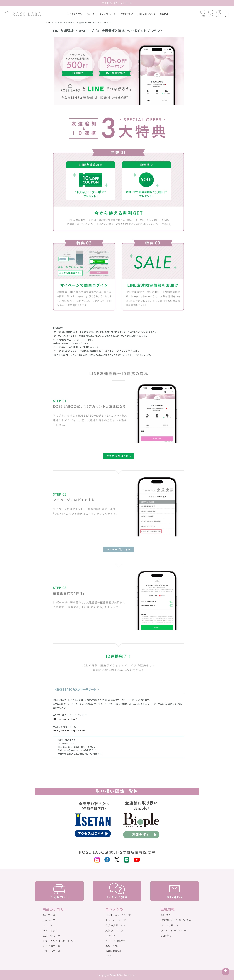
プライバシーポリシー (173, 930)
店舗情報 (164, 14)
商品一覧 (91, 14)
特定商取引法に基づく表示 (176, 920)
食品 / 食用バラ (52, 936)
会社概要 (166, 915)
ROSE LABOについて (118, 915)
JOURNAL (112, 946)
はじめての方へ (74, 14)
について (146, 14)
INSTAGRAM (113, 951)
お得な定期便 (127, 14)
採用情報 (166, 936)
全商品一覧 (49, 915)
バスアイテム (50, 930)
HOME (48, 23)
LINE (108, 956)
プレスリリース (170, 925)
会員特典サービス (116, 925)
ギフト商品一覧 (52, 951)
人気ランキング (114, 930)
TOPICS (110, 936)
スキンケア (49, 920)
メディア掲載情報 (116, 941)
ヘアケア (48, 925)
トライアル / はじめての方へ (59, 941)
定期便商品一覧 (52, 946)
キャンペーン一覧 (108, 14)
